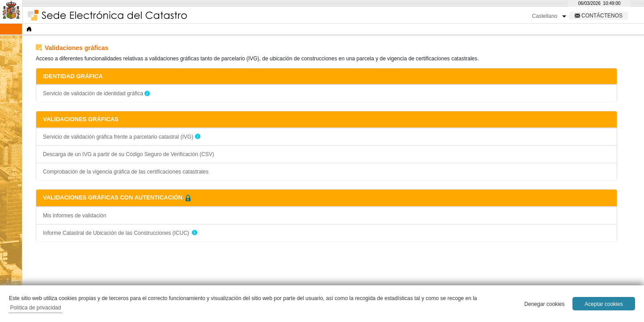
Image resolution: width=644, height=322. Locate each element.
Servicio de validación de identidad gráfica (93, 93)
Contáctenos (601, 15)
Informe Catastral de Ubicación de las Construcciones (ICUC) (116, 233)
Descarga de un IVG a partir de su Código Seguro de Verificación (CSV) (129, 154)
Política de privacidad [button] (35, 308)
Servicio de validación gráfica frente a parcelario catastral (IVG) (119, 137)
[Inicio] (29, 29)
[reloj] (599, 3)
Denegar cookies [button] (544, 304)
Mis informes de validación (74, 216)
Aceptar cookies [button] (604, 304)
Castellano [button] (546, 16)
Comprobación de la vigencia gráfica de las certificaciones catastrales (126, 172)
